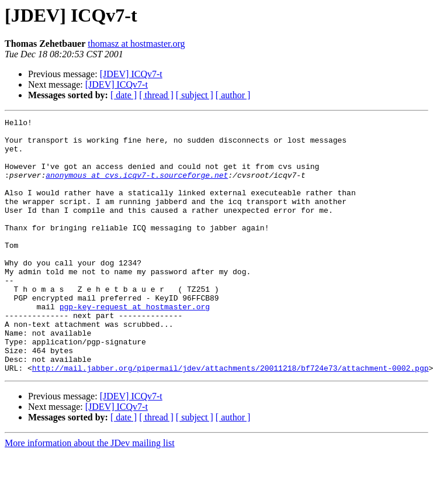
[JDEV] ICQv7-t (131, 74)
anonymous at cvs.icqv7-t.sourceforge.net (137, 187)
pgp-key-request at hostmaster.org (135, 345)
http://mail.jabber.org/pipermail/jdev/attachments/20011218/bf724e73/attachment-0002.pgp (231, 419)
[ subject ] (195, 95)
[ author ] (233, 95)
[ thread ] (156, 95)
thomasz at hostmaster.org (136, 44)
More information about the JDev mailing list (90, 494)
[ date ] (124, 95)
